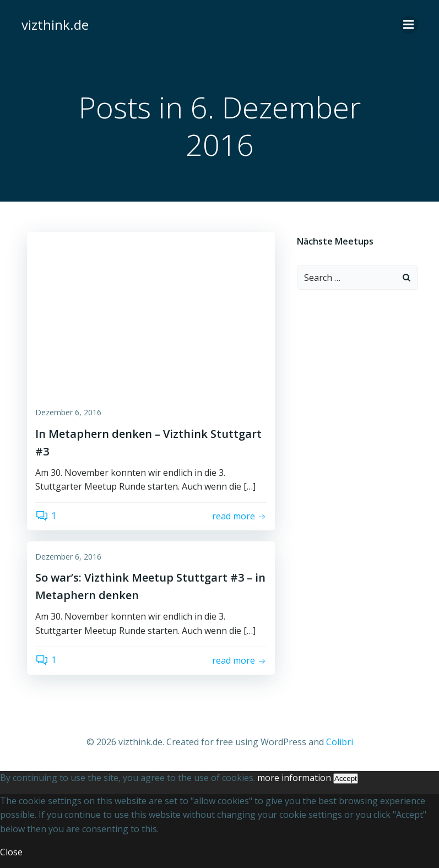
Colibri (340, 742)
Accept (346, 779)
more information (294, 778)
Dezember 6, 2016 (68, 412)
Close (11, 852)
